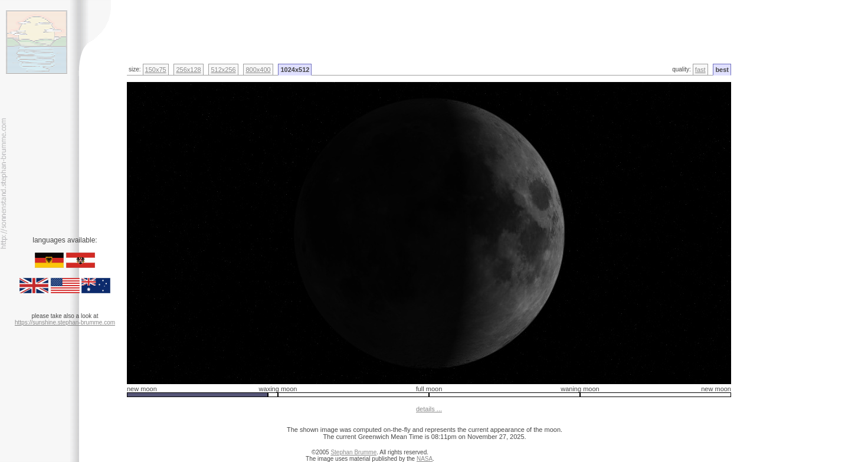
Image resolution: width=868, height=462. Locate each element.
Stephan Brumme (353, 452)
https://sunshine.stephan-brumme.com (65, 322)
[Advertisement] (277, 27)
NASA (425, 459)
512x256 (223, 70)
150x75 (156, 70)
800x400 (258, 70)
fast (700, 70)
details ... (429, 409)
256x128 (188, 70)
